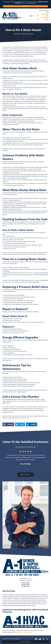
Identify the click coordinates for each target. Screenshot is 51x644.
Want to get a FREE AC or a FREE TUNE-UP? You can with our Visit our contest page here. (26, 2)
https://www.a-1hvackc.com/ (23, 632)
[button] (27, 16)
